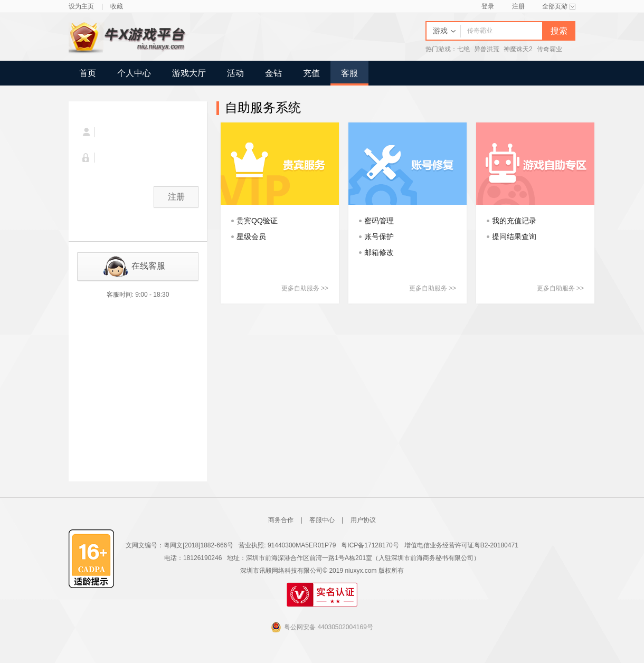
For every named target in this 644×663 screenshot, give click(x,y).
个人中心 (134, 73)
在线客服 (148, 266)
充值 (311, 73)
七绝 (463, 49)
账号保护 (379, 236)
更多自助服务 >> (305, 288)
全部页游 (559, 6)
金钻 (273, 73)
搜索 (559, 31)
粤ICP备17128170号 (370, 545)
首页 (88, 73)
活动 (235, 73)
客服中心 (322, 520)
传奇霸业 (550, 49)
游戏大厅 (189, 73)
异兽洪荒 (487, 49)
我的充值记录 (514, 221)
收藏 (117, 6)
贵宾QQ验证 (257, 221)
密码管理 (379, 221)
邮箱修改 (379, 252)
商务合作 (281, 520)
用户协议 (363, 520)
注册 (518, 6)
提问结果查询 (514, 236)
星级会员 (251, 236)
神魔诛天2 (518, 49)
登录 (488, 6)
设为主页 (81, 6)
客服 (349, 73)
